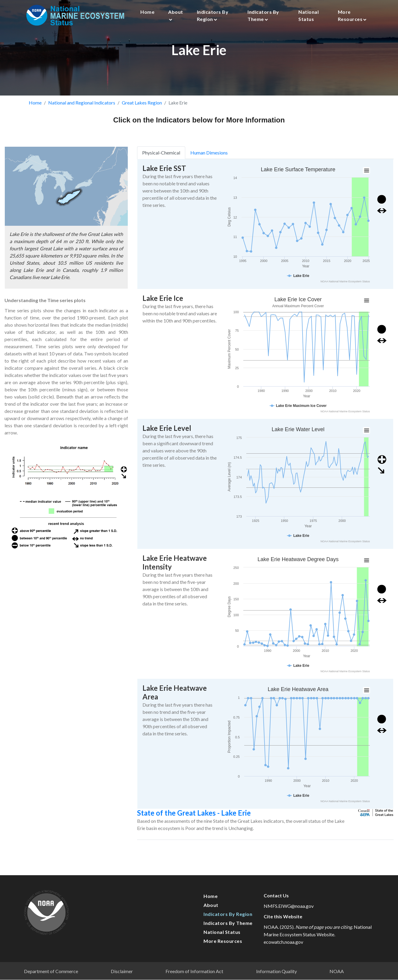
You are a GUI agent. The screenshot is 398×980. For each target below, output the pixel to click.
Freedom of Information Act (194, 971)
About (176, 15)
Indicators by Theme (263, 15)
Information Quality (277, 971)
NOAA (337, 971)
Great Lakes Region (142, 103)
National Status (309, 15)
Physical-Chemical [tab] (173, 153)
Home (147, 12)
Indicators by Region (213, 15)
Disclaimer (122, 971)
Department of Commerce (51, 971)
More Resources (352, 15)
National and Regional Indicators (82, 103)
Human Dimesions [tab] (221, 153)
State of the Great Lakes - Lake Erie (206, 813)
